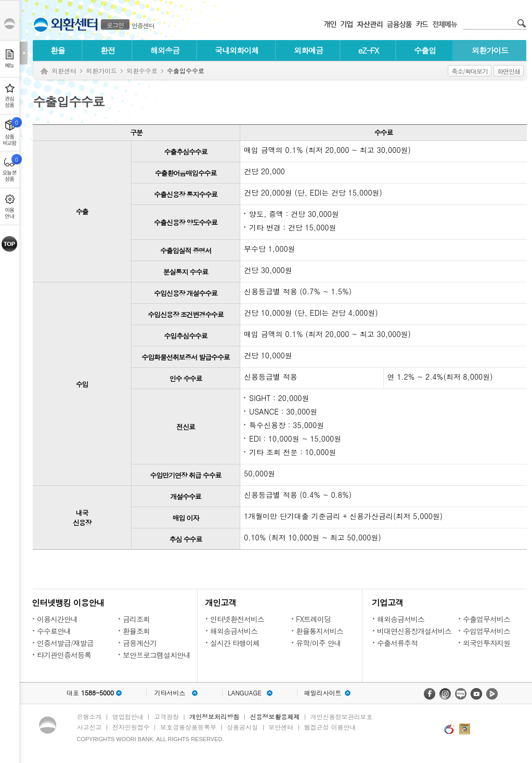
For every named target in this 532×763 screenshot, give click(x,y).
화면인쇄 (509, 71)
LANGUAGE (245, 693)
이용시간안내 (57, 619)
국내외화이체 (237, 50)
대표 (90, 693)
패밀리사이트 (323, 693)
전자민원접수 (131, 727)
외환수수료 (142, 70)
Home (44, 72)
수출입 (425, 50)
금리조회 (136, 619)
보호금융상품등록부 (188, 727)
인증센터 (143, 25)
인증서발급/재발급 (65, 643)
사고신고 (89, 727)
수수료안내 (54, 631)
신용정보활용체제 (275, 716)
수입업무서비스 (486, 631)
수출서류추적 (397, 643)
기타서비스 (170, 693)
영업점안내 (128, 716)
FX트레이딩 (313, 619)
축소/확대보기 (470, 71)
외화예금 (308, 50)
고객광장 (166, 716)
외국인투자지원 (486, 643)
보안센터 (281, 727)
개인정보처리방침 (214, 716)
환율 (58, 50)
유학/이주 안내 (319, 643)
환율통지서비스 (320, 631)
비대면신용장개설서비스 (414, 631)
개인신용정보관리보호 (342, 716)
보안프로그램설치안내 (157, 655)
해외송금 (165, 50)
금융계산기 (140, 643)
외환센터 (64, 70)
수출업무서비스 (486, 619)
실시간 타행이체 (235, 643)
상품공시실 (242, 727)
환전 (108, 50)
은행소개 (89, 716)
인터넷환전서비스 (237, 619)
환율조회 (136, 631)
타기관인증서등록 (64, 655)
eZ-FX (368, 50)
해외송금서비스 (234, 631)
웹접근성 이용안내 (330, 727)
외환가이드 (490, 50)
